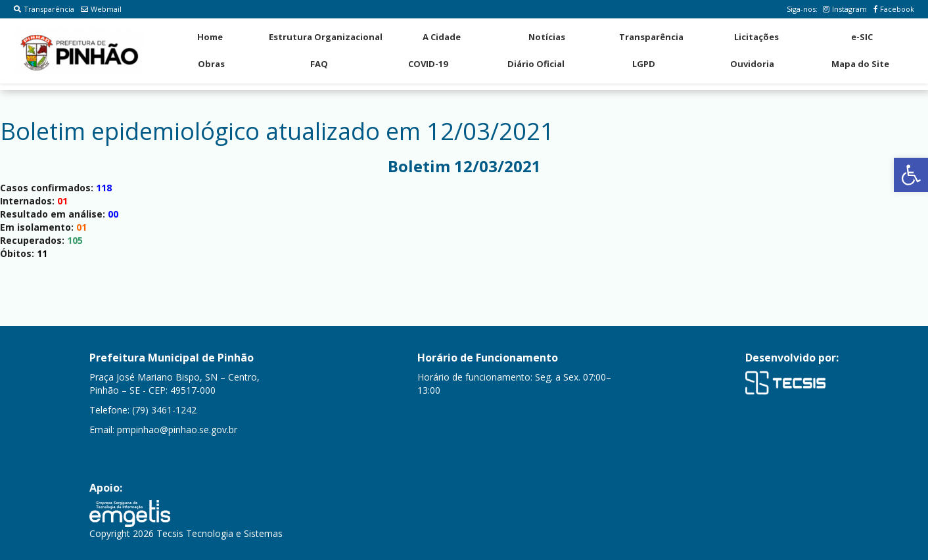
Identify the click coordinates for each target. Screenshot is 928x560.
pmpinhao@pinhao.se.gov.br (177, 430)
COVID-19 (428, 64)
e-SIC (862, 37)
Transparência (44, 9)
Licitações (756, 37)
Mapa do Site (860, 64)
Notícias (547, 37)
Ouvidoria (752, 64)
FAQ (319, 64)
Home (210, 37)
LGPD (644, 64)
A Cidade (442, 37)
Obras (211, 64)
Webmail (101, 9)
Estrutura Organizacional (326, 37)
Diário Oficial (536, 64)
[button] (911, 175)
